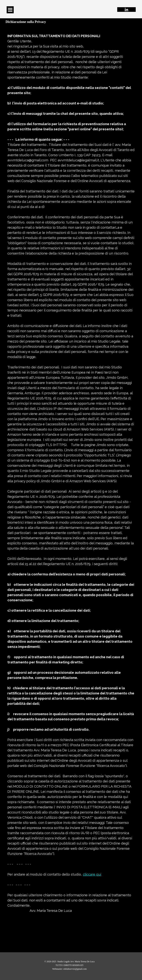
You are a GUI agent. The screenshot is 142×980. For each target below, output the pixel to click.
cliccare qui (92, 874)
